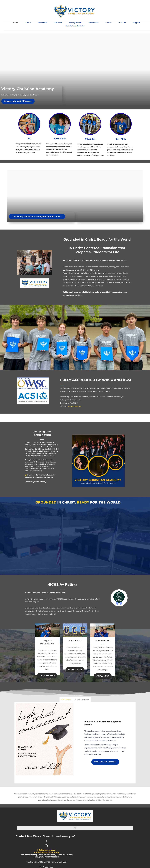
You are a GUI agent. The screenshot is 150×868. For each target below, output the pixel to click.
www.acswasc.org (74, 406)
